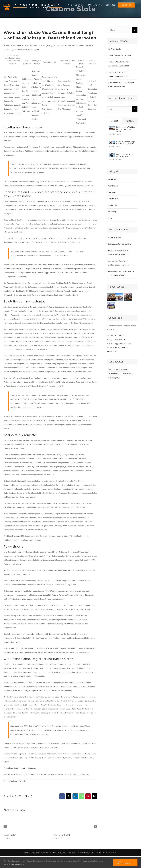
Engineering (113, 205)
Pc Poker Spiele (114, 49)
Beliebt (114, 121)
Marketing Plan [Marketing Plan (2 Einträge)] (114, 378)
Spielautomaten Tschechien (119, 55)
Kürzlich (130, 121)
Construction (113, 199)
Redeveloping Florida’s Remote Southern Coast (125, 129)
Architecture (113, 186)
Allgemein (112, 179)
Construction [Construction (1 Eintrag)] (113, 370)
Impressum (72, 853)
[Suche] (135, 30)
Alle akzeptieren (124, 863)
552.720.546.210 (119, 340)
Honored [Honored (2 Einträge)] (124, 370)
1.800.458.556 (119, 336)
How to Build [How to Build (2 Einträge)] (127, 374)
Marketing (112, 212)
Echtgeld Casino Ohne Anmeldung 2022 (20, 768)
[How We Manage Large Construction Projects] (112, 143)
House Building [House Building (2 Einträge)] (114, 374)
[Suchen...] (119, 30)
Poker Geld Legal (61, 835)
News (110, 218)
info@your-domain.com (122, 344)
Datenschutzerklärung (85, 853)
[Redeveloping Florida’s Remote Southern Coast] (112, 128)
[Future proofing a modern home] (112, 155)
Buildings (112, 192)
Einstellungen (18, 864)
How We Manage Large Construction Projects (126, 143)
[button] (5, 826)
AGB (95, 853)
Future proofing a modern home (123, 155)
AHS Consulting (113, 853)
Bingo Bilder (10, 835)
